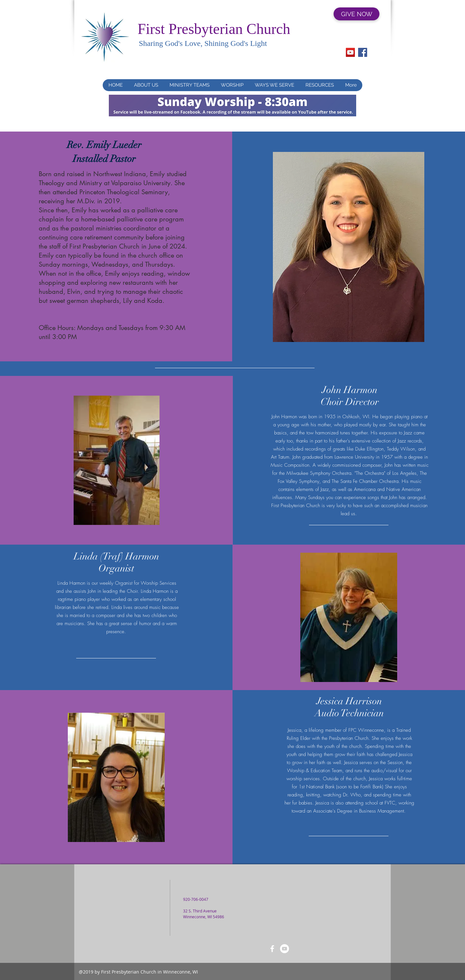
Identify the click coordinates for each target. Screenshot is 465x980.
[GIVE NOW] (356, 14)
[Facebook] (363, 52)
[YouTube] (350, 52)
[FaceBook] (272, 949)
